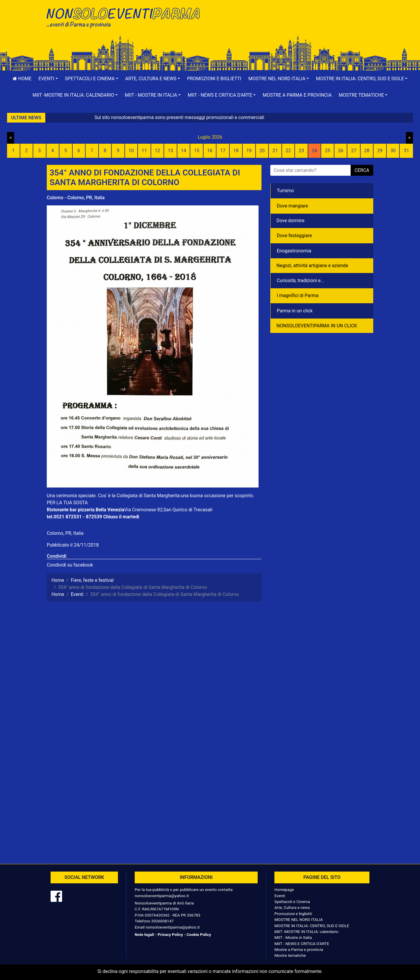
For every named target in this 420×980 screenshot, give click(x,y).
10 (131, 151)
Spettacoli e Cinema (292, 902)
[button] (48, 79)
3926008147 (162, 921)
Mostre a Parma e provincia (297, 95)
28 (367, 151)
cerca (362, 170)
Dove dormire (290, 221)
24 (314, 151)
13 (170, 151)
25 (328, 151)
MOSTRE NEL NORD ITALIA (299, 919)
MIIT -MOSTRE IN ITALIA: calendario (306, 932)
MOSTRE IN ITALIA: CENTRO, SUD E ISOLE (312, 926)
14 (184, 151)
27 (354, 151)
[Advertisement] (294, 24)
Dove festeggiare (294, 236)
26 (341, 151)
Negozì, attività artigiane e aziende (312, 265)
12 (157, 151)
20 (262, 151)
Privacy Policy (170, 934)
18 (236, 151)
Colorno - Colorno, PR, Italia (76, 198)
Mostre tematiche (290, 955)
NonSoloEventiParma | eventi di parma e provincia (126, 17)
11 (144, 151)
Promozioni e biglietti (214, 79)
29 (380, 151)
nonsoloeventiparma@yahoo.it (162, 896)
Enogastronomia (294, 251)
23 (301, 151)
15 (196, 151)
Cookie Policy (199, 934)
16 (210, 151)
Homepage (284, 889)
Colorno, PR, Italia (65, 533)
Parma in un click (295, 311)
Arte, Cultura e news (292, 907)
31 (406, 151)
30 (393, 151)
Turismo (285, 191)
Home (22, 79)
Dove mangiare (292, 206)
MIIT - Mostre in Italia (293, 937)
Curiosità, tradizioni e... (301, 280)
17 (223, 151)
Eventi (280, 896)
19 (249, 151)
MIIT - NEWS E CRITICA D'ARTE (302, 944)
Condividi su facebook (70, 565)
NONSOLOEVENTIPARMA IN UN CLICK (317, 326)
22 (288, 151)
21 (275, 151)
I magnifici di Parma (298, 295)
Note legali (144, 934)
